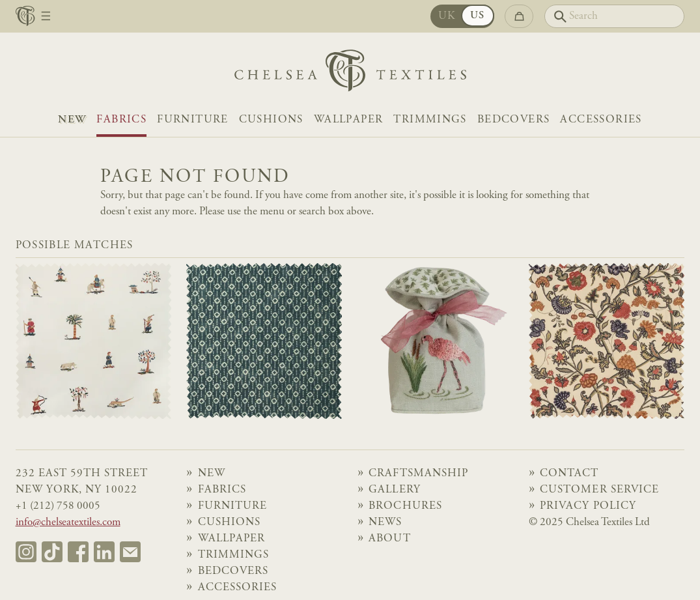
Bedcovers (514, 120)
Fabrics (121, 120)
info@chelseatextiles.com (68, 523)
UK (447, 17)
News (385, 523)
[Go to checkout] (519, 16)
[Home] (350, 74)
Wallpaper (349, 120)
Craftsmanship (418, 474)
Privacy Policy (588, 507)
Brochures (405, 507)
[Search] (615, 16)
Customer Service (599, 490)
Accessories (601, 120)
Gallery (394, 490)
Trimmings (430, 120)
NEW (72, 120)
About (389, 539)
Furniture (193, 120)
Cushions (271, 120)
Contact (569, 474)
